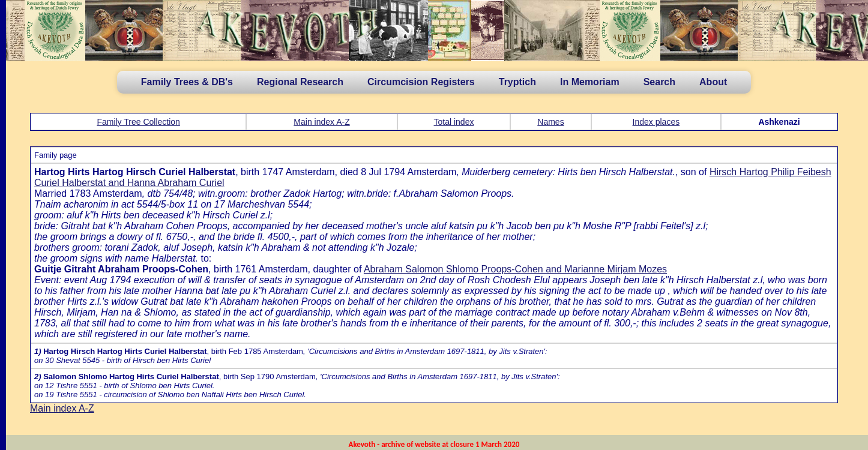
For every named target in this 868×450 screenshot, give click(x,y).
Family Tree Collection (138, 122)
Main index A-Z (321, 122)
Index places (656, 122)
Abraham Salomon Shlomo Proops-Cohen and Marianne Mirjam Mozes (515, 269)
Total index (454, 122)
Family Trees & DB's (187, 82)
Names (550, 122)
